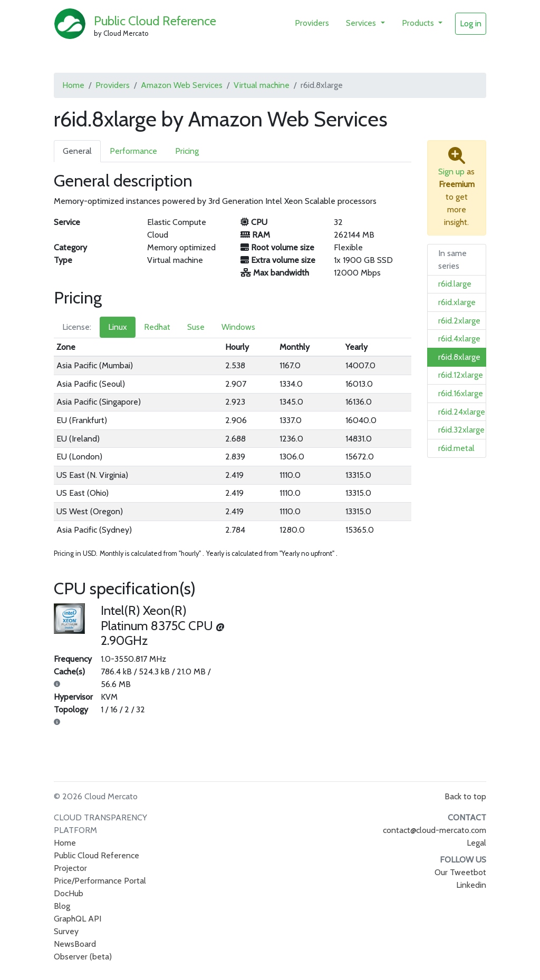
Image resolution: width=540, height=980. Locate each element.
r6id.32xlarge (461, 430)
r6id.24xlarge (462, 412)
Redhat (157, 327)
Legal (476, 843)
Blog (62, 906)
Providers (312, 23)
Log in (471, 23)
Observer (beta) (83, 957)
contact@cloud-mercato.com (435, 830)
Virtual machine (262, 85)
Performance (133, 151)
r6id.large (455, 284)
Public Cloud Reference (155, 21)
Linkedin (471, 885)
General (77, 151)
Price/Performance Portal (100, 881)
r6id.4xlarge (459, 339)
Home (73, 85)
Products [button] (419, 23)
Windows (238, 327)
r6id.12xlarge (461, 375)
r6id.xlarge (457, 302)
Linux (118, 327)
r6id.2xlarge (459, 321)
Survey (66, 931)
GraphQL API (78, 919)
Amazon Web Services (182, 85)
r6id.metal (456, 448)
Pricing (187, 151)
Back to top (465, 796)
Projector (70, 868)
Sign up (451, 171)
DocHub (69, 893)
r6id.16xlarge (461, 393)
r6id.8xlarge (459, 357)
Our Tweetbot (460, 872)
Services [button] (362, 23)
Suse (196, 327)
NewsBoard (75, 944)
